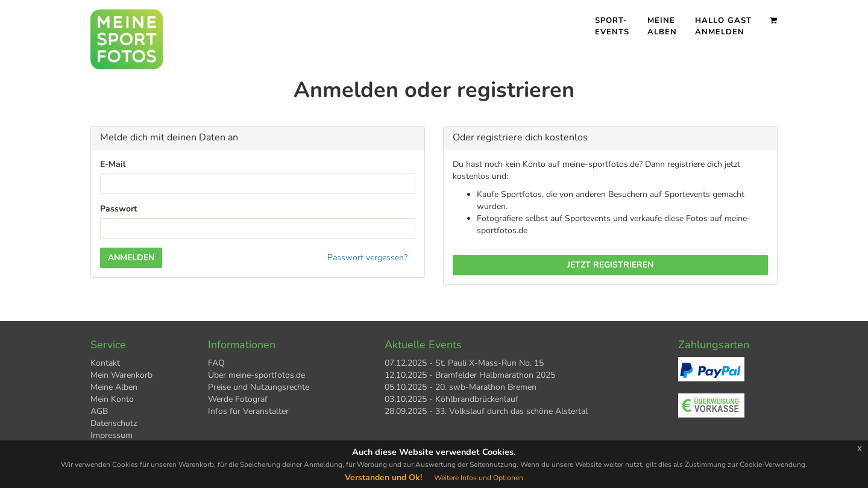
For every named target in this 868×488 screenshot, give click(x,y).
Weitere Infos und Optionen (479, 478)
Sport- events (612, 26)
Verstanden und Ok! (383, 477)
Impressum (112, 435)
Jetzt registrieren (610, 265)
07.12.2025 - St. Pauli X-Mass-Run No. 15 (464, 363)
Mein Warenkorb (121, 375)
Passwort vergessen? (367, 258)
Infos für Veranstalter (248, 411)
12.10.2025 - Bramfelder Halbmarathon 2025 (470, 375)
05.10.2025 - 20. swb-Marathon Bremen (461, 387)
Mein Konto (112, 399)
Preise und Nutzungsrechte (259, 387)
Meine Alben (662, 26)
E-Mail (113, 164)
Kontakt (105, 363)
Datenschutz (114, 423)
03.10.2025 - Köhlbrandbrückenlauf (451, 399)
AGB (99, 411)
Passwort (118, 209)
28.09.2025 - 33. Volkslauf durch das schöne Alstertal (486, 411)
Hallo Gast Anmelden (723, 26)
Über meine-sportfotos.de (256, 375)
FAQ (216, 363)
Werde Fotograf (238, 399)
